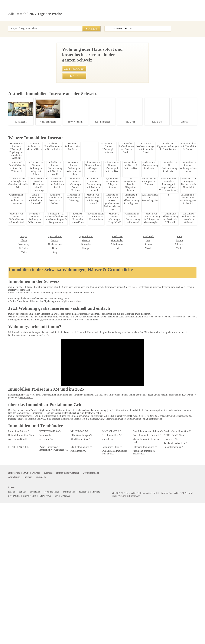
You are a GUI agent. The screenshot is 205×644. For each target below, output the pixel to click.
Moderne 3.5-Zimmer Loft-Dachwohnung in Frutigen (27, 185)
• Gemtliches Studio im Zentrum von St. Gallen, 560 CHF (77, 324)
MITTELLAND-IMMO (17, 606)
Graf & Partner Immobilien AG (147, 591)
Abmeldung (78, 632)
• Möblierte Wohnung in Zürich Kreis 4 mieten (72, 280)
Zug (10, 571)
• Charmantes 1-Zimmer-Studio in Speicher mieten (74, 246)
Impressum (14, 632)
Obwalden (44, 563)
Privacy (34, 632)
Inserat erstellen (168, 17)
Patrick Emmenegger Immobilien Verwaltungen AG (54, 608)
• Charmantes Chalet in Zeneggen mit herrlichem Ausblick (78, 335)
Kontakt (52, 25)
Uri (72, 567)
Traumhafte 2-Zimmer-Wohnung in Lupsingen (27, 278)
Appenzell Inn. (15, 555)
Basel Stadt (107, 555)
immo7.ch (114, 632)
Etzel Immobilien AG (111, 595)
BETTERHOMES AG (48, 591)
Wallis (135, 567)
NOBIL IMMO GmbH (173, 595)
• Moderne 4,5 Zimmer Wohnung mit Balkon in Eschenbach (78, 346)
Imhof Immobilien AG (174, 606)
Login (42, 25)
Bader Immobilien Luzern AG (146, 595)
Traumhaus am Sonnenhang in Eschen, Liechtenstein (27, 376)
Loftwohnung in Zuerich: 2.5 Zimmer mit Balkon (27, 328)
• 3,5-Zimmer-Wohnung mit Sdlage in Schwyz (71, 291)
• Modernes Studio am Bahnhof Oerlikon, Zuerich (73, 330)
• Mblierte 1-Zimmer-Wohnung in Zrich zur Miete (73, 313)
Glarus (167, 555)
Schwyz (105, 563)
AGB (25, 632)
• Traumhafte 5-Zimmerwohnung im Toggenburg (73, 319)
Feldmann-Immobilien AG (144, 606)
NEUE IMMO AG (78, 591)
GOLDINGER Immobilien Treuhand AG (113, 612)
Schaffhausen (77, 563)
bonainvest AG (171, 599)
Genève (43, 559)
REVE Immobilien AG (80, 599)
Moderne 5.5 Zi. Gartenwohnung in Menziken (27, 237)
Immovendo (45, 595)
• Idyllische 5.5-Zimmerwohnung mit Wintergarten (74, 302)
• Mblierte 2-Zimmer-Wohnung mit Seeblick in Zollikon (76, 241)
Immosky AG (108, 599)
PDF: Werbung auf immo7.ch (99, 638)
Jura (104, 559)
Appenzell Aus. (46, 555)
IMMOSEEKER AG (110, 591)
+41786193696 (90, 170)
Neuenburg (169, 559)
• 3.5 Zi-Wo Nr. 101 (59, 296)
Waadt (105, 567)
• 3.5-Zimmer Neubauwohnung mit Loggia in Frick (74, 269)
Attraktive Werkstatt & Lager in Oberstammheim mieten (27, 521)
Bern (135, 555)
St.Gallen (168, 563)
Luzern (136, 559)
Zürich (167, 567)
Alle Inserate (28, 25)
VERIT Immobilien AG (80, 606)
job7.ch (102, 632)
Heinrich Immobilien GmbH (21, 595)
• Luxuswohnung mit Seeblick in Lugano (69, 308)
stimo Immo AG (78, 610)
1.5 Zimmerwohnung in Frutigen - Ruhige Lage (27, 135)
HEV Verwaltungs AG (80, 595)
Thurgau (43, 567)
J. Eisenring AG (46, 599)
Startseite (13, 25)
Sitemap (91, 632)
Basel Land (76, 555)
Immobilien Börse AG (18, 591)
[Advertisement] (102, 72)
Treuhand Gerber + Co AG (176, 602)
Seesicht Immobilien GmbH (176, 591)
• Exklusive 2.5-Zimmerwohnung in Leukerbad (72, 274)
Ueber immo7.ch (61, 632)
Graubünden (76, 559)
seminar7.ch (129, 632)
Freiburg (12, 559)
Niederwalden (14, 563)
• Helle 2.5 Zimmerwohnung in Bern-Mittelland (72, 252)
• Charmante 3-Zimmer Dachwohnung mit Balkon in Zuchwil (78, 341)
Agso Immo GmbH (17, 599)
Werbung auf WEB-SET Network (69, 638)
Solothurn (137, 563)
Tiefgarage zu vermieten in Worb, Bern (27, 449)
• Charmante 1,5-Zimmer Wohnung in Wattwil (71, 263)
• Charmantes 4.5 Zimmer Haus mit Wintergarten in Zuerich (78, 258)
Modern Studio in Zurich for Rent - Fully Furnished (27, 411)
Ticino (11, 567)
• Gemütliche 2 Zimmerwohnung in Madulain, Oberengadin (78, 285)
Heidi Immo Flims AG (111, 606)
